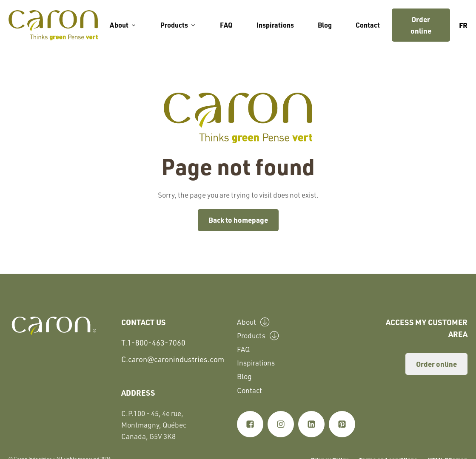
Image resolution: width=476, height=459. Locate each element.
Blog (325, 25)
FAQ (226, 25)
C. (173, 359)
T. (153, 343)
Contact (368, 25)
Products (178, 25)
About (123, 25)
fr (463, 25)
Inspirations (275, 25)
